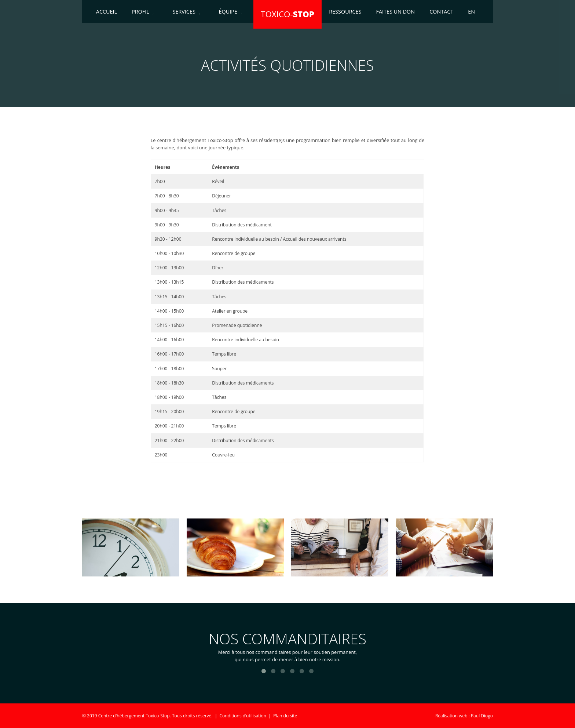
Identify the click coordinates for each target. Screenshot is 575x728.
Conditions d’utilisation (243, 716)
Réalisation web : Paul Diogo (464, 716)
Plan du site (285, 716)
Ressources (345, 12)
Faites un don (396, 12)
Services (184, 12)
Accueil (107, 12)
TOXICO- (287, 14)
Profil (140, 12)
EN (471, 12)
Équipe (228, 12)
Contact (441, 12)
